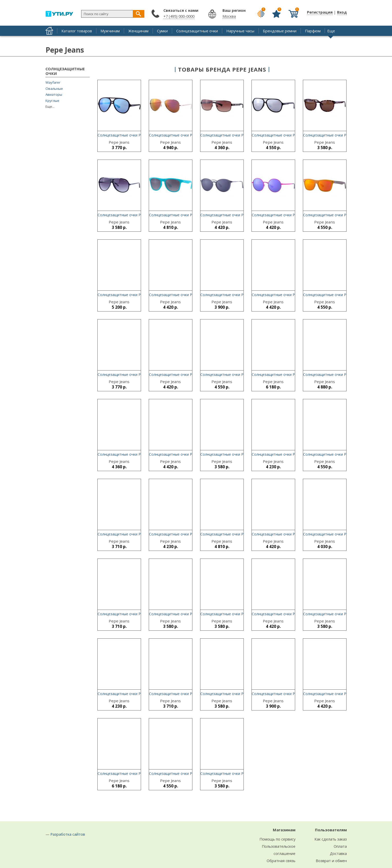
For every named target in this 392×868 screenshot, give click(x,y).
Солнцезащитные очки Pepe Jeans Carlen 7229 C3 (295, 614)
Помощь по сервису (277, 839)
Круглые (52, 101)
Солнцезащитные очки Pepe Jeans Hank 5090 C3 (242, 135)
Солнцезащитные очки (197, 31)
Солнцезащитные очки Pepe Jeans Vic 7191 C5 (189, 215)
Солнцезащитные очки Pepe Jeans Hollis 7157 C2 (294, 454)
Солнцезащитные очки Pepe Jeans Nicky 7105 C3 (294, 694)
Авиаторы (54, 95)
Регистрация (320, 12)
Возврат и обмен (331, 861)
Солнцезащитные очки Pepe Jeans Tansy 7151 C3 (346, 295)
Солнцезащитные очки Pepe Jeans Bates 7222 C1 (191, 454)
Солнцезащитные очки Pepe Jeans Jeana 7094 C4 (345, 135)
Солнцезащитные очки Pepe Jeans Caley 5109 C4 (294, 215)
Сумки (162, 31)
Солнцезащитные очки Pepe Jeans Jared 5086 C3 (191, 135)
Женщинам (138, 31)
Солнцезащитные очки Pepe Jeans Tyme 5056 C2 (243, 454)
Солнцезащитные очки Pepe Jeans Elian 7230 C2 (344, 534)
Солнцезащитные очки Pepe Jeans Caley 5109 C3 (294, 374)
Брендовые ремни (280, 31)
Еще (331, 31)
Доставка (338, 853)
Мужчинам (110, 31)
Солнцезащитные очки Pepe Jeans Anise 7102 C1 (191, 694)
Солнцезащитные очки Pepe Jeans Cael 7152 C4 (241, 374)
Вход (342, 12)
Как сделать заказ (331, 839)
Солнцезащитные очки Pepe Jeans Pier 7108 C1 (138, 215)
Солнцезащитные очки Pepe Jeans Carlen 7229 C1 (295, 534)
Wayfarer (53, 82)
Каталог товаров (77, 31)
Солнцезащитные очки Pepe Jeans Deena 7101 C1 (141, 534)
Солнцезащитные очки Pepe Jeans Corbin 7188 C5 (141, 295)
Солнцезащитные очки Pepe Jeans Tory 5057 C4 (242, 694)
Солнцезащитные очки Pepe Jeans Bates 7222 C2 (243, 215)
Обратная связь (281, 861)
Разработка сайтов (68, 834)
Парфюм (313, 31)
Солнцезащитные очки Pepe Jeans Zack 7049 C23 (192, 773)
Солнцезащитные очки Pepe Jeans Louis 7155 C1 (345, 374)
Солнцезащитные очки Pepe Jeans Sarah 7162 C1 (243, 295)
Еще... (50, 107)
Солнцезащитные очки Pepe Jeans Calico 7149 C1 (294, 135)
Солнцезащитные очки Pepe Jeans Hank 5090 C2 (139, 454)
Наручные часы (240, 31)
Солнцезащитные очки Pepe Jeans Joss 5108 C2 (293, 295)
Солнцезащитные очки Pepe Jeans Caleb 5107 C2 (191, 534)
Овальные (54, 89)
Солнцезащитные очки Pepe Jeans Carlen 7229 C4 (140, 694)
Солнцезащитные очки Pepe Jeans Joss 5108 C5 (190, 295)
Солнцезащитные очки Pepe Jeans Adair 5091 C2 (345, 454)
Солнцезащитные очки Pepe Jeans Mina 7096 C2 (242, 773)
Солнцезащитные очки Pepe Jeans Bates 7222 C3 (191, 374)
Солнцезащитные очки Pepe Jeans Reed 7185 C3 (345, 215)
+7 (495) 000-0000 (179, 16)
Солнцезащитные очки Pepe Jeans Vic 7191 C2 (240, 534)
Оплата (340, 846)
